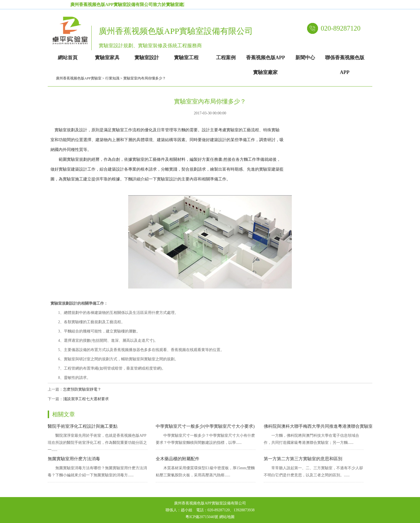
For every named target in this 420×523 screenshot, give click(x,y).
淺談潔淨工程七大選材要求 (86, 399)
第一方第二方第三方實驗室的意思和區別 (303, 459)
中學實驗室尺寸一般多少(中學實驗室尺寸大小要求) (205, 426)
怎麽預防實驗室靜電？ (82, 389)
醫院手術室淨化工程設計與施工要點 (83, 426)
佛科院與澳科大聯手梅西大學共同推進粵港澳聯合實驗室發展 (323, 426)
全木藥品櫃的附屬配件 (178, 459)
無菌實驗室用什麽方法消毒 (74, 459)
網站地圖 (227, 517)
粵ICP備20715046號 (202, 517)
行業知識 (112, 78)
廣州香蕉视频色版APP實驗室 (79, 78)
